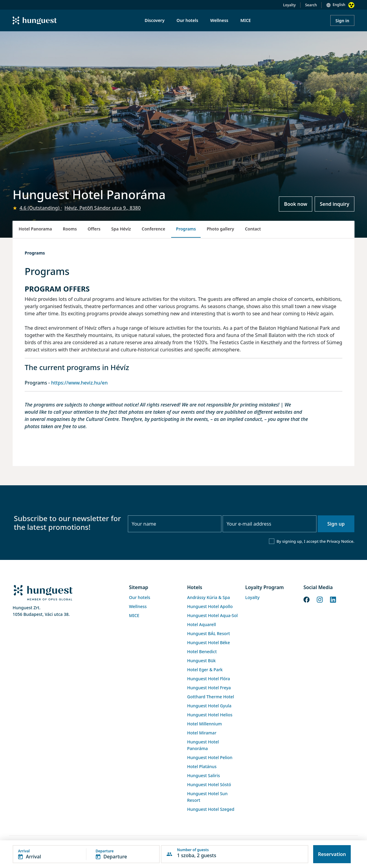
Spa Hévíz (121, 229)
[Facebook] (307, 599)
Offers (94, 229)
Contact (253, 229)
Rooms (70, 229)
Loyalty (289, 5)
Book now (296, 204)
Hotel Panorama (35, 229)
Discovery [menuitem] (155, 20)
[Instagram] (320, 599)
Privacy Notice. (341, 541)
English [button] (339, 5)
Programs (186, 229)
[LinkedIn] (333, 599)
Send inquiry (335, 204)
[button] (86, 854)
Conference (153, 229)
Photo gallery (220, 229)
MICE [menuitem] (246, 20)
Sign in (342, 21)
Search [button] (311, 5)
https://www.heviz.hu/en (79, 383)
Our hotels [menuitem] (187, 20)
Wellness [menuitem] (219, 20)
